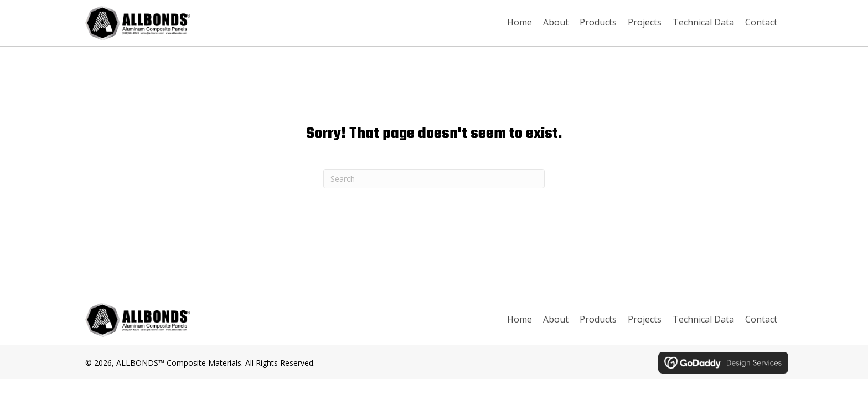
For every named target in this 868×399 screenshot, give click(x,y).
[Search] (434, 179)
